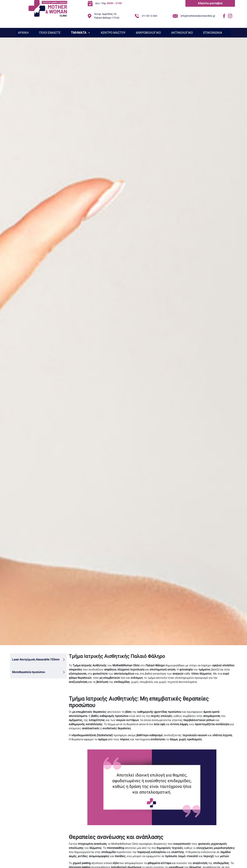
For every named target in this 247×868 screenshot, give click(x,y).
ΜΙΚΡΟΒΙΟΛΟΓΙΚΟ (148, 33)
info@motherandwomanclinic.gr (198, 16)
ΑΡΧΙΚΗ (23, 33)
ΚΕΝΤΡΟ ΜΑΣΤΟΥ (113, 33)
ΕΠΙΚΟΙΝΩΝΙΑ (213, 33)
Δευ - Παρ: (108, 3)
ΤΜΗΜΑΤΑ (81, 33)
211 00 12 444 (149, 16)
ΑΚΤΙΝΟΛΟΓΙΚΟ (182, 33)
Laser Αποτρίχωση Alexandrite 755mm (36, 660)
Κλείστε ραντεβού (210, 3)
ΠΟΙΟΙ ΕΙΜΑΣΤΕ (50, 33)
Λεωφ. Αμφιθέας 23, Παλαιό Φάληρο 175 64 (107, 16)
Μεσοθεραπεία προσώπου (29, 672)
